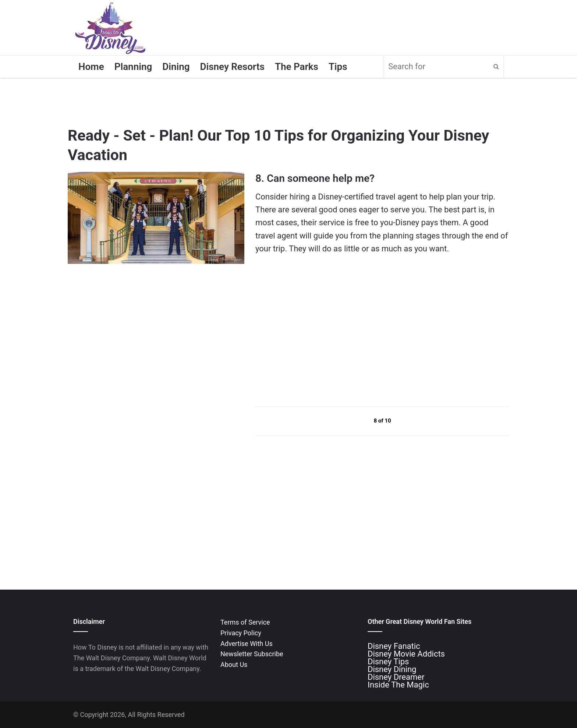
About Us (234, 665)
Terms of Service (245, 622)
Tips (338, 67)
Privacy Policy (241, 633)
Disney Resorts (232, 67)
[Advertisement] (311, 330)
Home (91, 67)
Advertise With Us (247, 644)
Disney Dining (392, 669)
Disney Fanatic (394, 646)
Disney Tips (388, 662)
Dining (176, 67)
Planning (133, 67)
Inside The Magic (398, 685)
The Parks (297, 67)
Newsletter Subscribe (252, 654)
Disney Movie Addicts (406, 654)
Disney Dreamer (396, 677)
